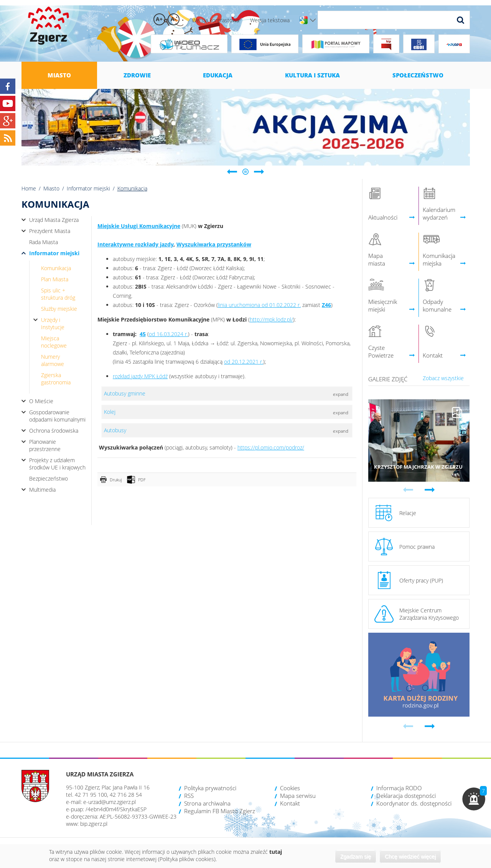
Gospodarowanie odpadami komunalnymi (57, 416)
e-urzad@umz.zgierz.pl (110, 802)
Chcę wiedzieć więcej (410, 857)
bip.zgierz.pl (94, 824)
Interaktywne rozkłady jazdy (135, 244)
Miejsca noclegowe (54, 342)
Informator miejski (88, 188)
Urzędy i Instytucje (53, 323)
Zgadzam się (356, 857)
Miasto (59, 75)
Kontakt (290, 803)
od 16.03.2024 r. (168, 334)
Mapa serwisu (298, 796)
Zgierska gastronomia (56, 379)
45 (143, 334)
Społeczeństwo (418, 75)
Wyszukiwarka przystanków (214, 244)
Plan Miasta (55, 279)
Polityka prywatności (210, 788)
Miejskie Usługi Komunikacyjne (139, 226)
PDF (142, 480)
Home (29, 188)
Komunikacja (56, 268)
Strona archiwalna (207, 803)
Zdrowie (137, 75)
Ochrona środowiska (54, 431)
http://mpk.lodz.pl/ (271, 319)
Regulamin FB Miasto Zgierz (220, 811)
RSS (189, 796)
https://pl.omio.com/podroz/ (271, 447)
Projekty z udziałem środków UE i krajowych (57, 464)
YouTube (8, 103)
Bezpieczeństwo (49, 478)
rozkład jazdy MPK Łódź (140, 376)
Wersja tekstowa (270, 20)
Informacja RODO (399, 788)
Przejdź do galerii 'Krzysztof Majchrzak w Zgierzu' (419, 441)
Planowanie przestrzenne (45, 445)
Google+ (8, 121)
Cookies (290, 788)
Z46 (326, 305)
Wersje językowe (313, 20)
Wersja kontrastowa (215, 20)
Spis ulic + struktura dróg (58, 294)
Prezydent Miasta (50, 231)
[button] (474, 799)
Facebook (8, 86)
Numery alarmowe (53, 360)
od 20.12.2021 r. (244, 362)
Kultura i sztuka (312, 75)
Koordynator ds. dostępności (414, 803)
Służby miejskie (59, 309)
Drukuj (116, 480)
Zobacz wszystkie (443, 378)
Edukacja (218, 75)
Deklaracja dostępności (406, 796)
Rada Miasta (44, 242)
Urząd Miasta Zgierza (54, 220)
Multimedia (42, 490)
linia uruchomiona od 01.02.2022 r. (259, 305)
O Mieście (41, 401)
